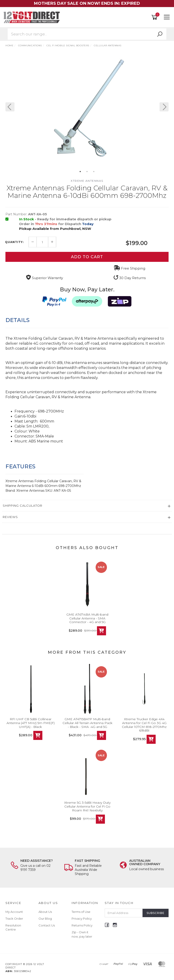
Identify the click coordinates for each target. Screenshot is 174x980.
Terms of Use (81, 912)
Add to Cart (87, 257)
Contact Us (47, 925)
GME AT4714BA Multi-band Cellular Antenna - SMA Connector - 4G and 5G (87, 618)
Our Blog (45, 919)
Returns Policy (82, 925)
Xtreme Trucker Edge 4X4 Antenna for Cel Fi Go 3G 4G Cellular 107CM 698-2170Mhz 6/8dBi (144, 725)
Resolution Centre (13, 927)
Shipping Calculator (23, 506)
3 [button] (94, 172)
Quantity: (14, 242)
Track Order (14, 919)
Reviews (10, 517)
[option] (87, 111)
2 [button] (87, 172)
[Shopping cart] (155, 17)
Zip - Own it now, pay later (82, 934)
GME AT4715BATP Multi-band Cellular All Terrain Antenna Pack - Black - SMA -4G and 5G (87, 723)
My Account (14, 912)
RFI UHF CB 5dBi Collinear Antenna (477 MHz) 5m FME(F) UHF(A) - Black (31, 723)
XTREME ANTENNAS (87, 181)
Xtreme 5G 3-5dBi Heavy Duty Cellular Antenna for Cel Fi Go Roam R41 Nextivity (87, 806)
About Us (45, 912)
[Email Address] (124, 913)
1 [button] (80, 172)
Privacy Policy (82, 919)
